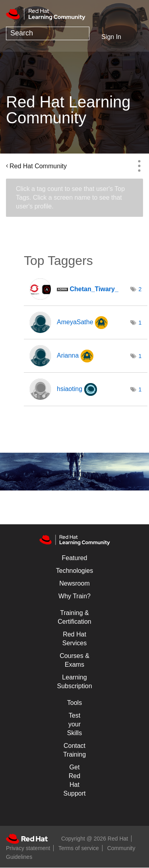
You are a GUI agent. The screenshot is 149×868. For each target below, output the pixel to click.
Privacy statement (28, 848)
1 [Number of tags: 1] (140, 323)
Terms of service (79, 848)
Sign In (111, 37)
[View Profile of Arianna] (68, 355)
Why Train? (74, 596)
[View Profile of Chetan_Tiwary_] (94, 289)
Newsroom (74, 583)
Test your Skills (74, 724)
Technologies (74, 571)
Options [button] (139, 166)
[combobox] (48, 33)
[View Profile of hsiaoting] (70, 389)
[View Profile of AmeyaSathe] (75, 322)
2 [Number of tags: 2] (140, 289)
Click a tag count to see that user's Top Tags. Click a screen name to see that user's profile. (70, 198)
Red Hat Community (38, 166)
